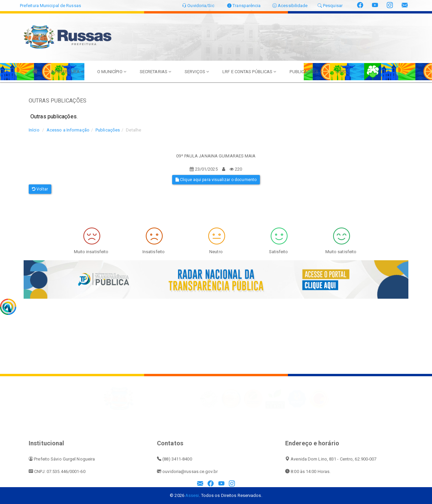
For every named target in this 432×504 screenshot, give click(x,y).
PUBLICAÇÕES (306, 72)
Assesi (192, 495)
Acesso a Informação (68, 130)
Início (34, 130)
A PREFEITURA (67, 72)
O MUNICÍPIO (112, 72)
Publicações (108, 130)
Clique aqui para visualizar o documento (216, 180)
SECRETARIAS (155, 72)
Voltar (40, 189)
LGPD (341, 72)
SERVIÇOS (197, 72)
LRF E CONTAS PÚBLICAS (249, 72)
